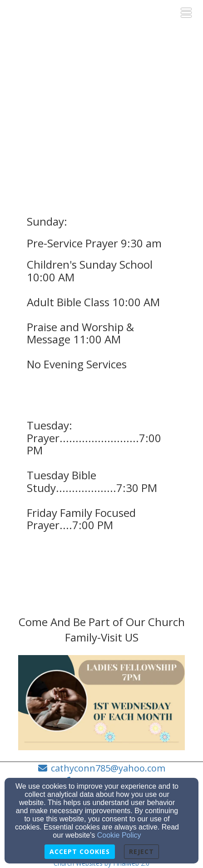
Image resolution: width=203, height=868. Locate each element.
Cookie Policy (119, 835)
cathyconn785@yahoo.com (108, 768)
